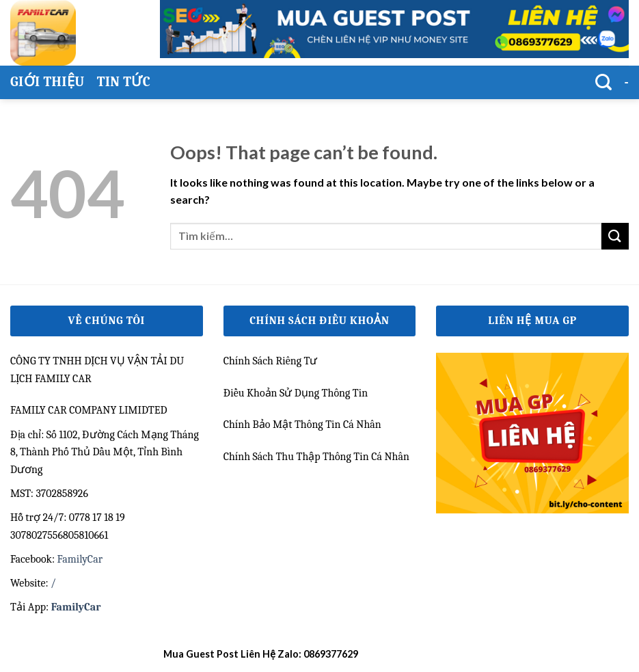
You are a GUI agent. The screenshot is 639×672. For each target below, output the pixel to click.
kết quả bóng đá (395, 654)
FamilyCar (80, 559)
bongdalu (454, 654)
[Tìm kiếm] (603, 82)
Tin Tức (124, 82)
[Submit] (615, 236)
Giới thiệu (47, 82)
